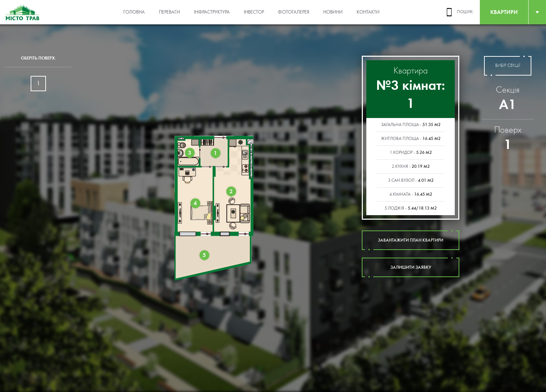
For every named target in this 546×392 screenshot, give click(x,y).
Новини (333, 12)
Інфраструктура (212, 12)
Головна (134, 12)
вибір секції (508, 66)
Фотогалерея (294, 12)
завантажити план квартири (411, 240)
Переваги (169, 12)
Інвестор (254, 12)
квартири (504, 12)
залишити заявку (411, 267)
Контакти (368, 12)
